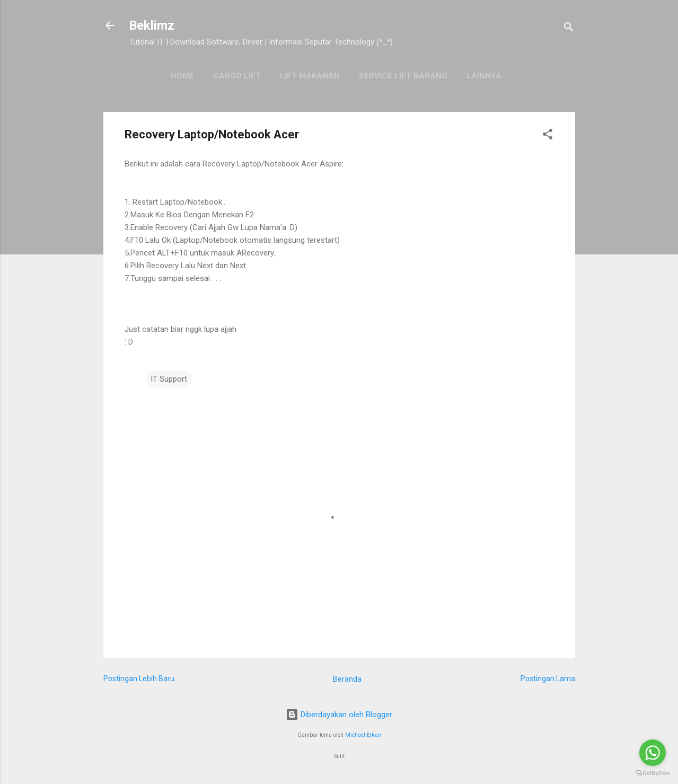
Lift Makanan (310, 76)
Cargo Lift (237, 76)
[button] (548, 136)
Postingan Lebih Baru (139, 679)
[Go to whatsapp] (653, 753)
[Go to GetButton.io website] (653, 773)
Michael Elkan (363, 735)
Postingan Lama (548, 679)
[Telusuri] (569, 29)
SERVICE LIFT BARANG (403, 76)
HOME (182, 76)
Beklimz (152, 25)
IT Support (169, 379)
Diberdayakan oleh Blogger (339, 715)
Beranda (347, 679)
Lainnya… (487, 76)
